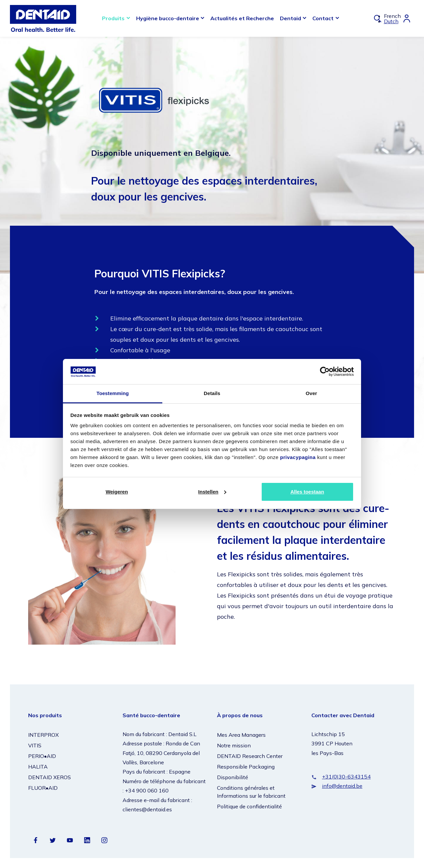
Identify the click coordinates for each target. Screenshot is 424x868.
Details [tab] (212, 393)
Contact (323, 18)
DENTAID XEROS (50, 777)
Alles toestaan (307, 492)
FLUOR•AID (43, 788)
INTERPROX (43, 735)
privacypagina (298, 457)
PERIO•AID (42, 756)
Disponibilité (233, 777)
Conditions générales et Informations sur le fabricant (251, 792)
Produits (113, 18)
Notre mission (234, 745)
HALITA (38, 767)
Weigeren (117, 492)
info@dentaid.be (342, 786)
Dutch (391, 21)
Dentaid (291, 18)
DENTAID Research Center (250, 756)
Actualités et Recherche (242, 18)
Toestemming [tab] (113, 393)
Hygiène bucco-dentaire (168, 18)
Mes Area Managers (241, 735)
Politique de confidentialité (249, 806)
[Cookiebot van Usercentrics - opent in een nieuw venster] (325, 372)
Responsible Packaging (246, 767)
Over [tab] (312, 393)
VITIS (35, 745)
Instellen (212, 492)
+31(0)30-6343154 (346, 777)
